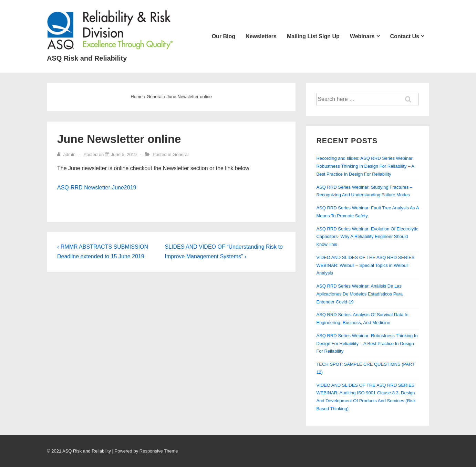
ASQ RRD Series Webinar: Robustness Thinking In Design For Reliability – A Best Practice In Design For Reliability (367, 344)
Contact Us (405, 36)
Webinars (362, 36)
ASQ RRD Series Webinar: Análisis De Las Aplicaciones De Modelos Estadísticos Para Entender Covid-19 (359, 294)
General (180, 154)
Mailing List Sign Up (313, 36)
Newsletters (261, 36)
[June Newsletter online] (124, 154)
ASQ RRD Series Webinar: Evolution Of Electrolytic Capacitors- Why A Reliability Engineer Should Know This (367, 237)
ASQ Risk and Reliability (87, 58)
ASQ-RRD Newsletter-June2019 (97, 188)
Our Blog (224, 36)
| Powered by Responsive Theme (145, 451)
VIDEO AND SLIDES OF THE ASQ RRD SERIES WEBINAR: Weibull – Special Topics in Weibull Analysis (365, 265)
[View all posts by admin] (67, 154)
